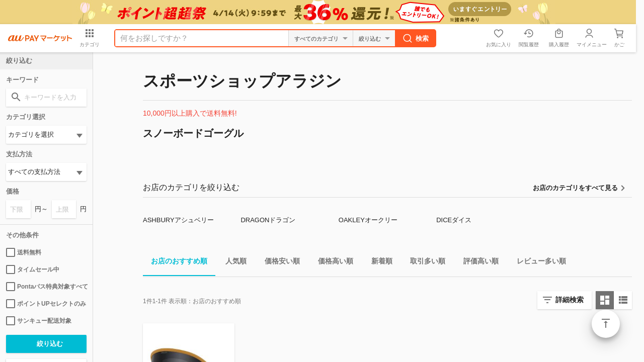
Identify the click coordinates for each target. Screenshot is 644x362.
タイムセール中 (33, 269)
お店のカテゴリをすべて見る (575, 188)
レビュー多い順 (537, 263)
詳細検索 (570, 300)
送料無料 (24, 252)
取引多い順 (424, 263)
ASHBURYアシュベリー (178, 220)
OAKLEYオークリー (368, 220)
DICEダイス (454, 220)
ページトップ (606, 324)
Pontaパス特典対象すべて (46, 287)
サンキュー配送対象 (39, 321)
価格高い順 (332, 263)
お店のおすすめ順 (175, 263)
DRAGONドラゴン (268, 220)
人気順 (232, 263)
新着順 (378, 263)
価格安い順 (278, 263)
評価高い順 (477, 263)
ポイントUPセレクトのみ (46, 304)
